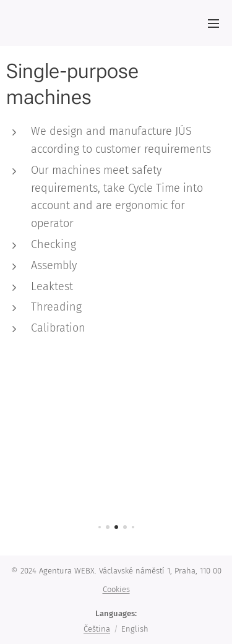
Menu (213, 24)
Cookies (116, 589)
